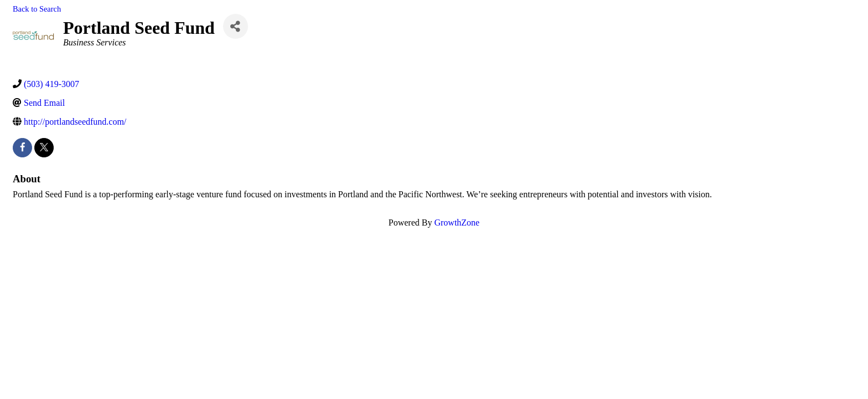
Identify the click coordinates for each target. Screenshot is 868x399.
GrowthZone (457, 222)
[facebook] (22, 148)
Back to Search (37, 9)
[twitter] (44, 148)
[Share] (236, 26)
